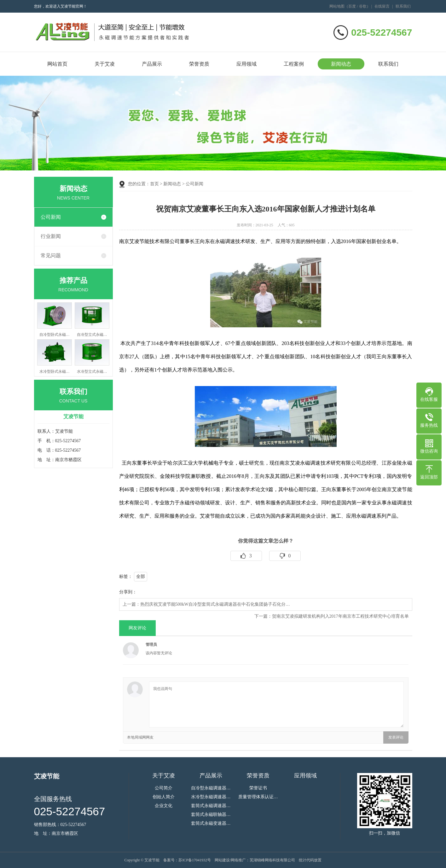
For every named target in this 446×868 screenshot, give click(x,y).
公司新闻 (51, 217)
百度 (352, 6)
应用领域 (246, 64)
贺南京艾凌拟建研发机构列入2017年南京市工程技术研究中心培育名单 (340, 616)
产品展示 (152, 64)
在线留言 (382, 6)
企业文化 (164, 806)
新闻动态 (341, 64)
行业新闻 (51, 236)
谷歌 (363, 6)
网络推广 (238, 860)
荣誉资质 (199, 64)
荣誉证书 (258, 788)
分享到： (128, 592)
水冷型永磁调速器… (211, 797)
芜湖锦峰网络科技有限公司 (272, 860)
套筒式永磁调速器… (211, 806)
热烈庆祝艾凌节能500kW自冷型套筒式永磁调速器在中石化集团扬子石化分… (215, 604)
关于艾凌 (105, 64)
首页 (154, 184)
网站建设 (222, 860)
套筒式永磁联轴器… (211, 815)
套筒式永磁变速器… (211, 823)
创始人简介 (164, 797)
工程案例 (294, 64)
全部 (141, 577)
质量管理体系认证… (258, 797)
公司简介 (164, 788)
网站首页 (57, 64)
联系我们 (403, 6)
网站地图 (337, 6)
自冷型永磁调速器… (211, 788)
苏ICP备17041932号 (195, 860)
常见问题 (51, 256)
